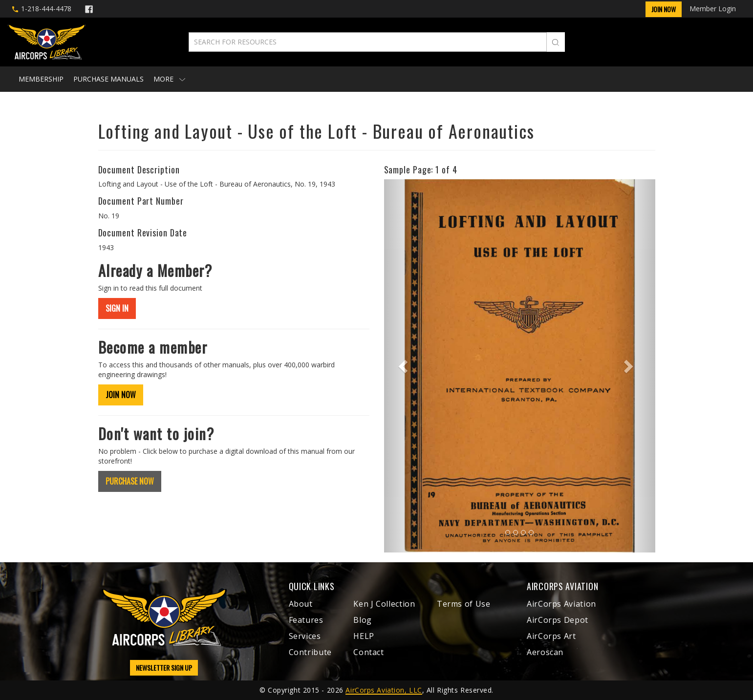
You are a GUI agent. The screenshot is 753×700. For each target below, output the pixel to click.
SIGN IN (117, 308)
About (301, 604)
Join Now (664, 9)
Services (305, 636)
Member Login (713, 9)
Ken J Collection (384, 604)
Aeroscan (545, 652)
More (169, 79)
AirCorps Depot (558, 620)
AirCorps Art (551, 636)
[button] (404, 366)
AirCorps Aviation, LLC (384, 690)
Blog (363, 620)
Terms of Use (464, 604)
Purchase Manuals (108, 79)
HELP (364, 636)
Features (306, 620)
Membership (41, 79)
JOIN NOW (121, 395)
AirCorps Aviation (561, 604)
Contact (368, 652)
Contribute (310, 652)
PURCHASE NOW (130, 481)
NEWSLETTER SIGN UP (164, 668)
